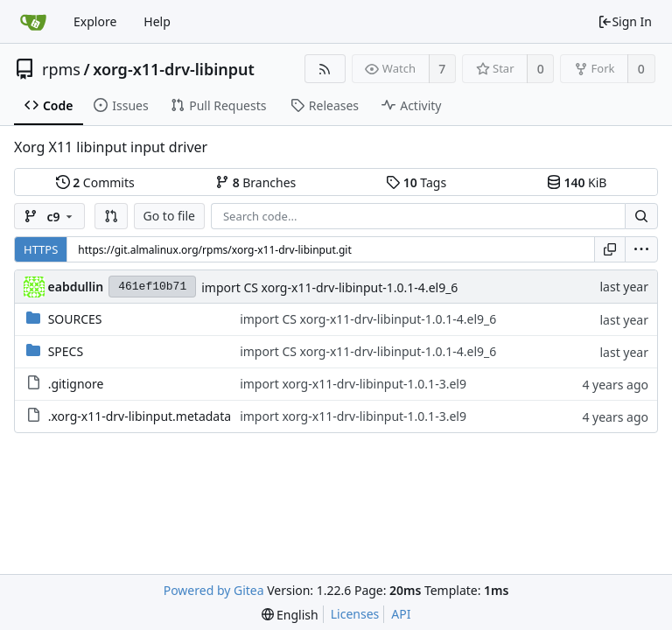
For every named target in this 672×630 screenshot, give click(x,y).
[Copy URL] (610, 249)
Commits (95, 182)
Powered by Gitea (214, 590)
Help (157, 21)
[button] (111, 216)
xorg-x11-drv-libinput (174, 69)
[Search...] (641, 216)
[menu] (641, 249)
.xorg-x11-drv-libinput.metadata (140, 416)
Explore (95, 21)
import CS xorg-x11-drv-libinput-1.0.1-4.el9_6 (329, 287)
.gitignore (76, 384)
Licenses (355, 614)
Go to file (169, 216)
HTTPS (41, 249)
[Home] (33, 22)
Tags (416, 182)
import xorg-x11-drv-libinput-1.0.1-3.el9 (353, 384)
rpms (61, 69)
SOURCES (75, 319)
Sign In (625, 21)
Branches (255, 182)
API (401, 614)
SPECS (66, 351)
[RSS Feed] (325, 69)
